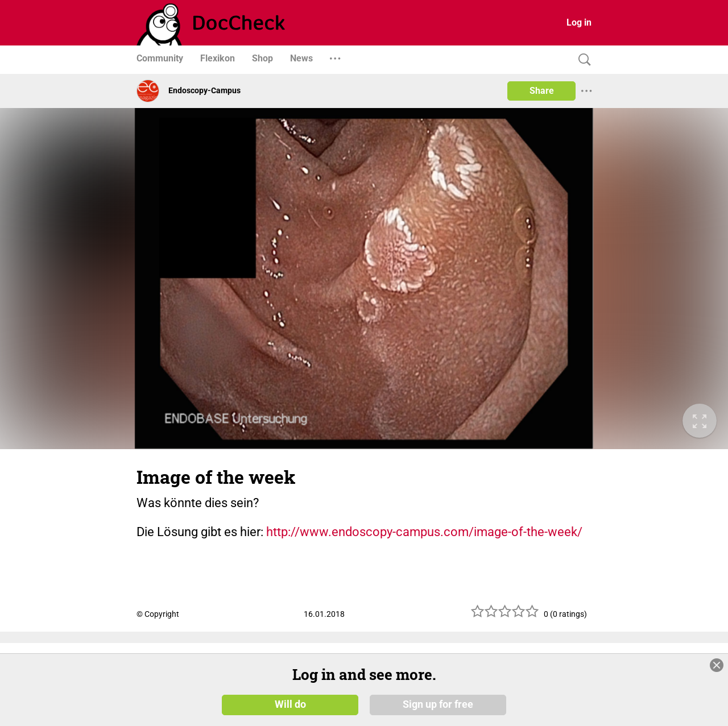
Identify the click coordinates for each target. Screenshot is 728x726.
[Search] (582, 60)
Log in (579, 22)
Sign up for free (438, 704)
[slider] (505, 615)
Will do (290, 704)
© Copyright (158, 614)
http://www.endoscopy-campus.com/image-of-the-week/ (424, 532)
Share (542, 91)
